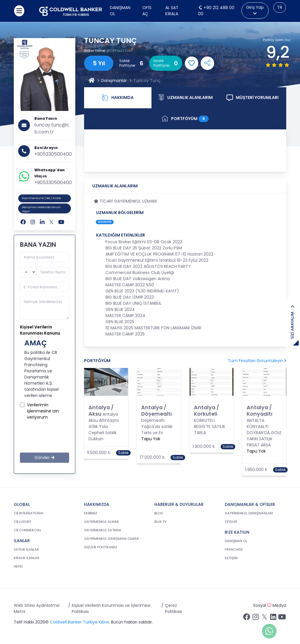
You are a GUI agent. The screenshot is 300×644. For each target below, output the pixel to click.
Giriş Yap (255, 10)
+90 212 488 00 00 (216, 11)
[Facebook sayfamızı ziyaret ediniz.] (247, 618)
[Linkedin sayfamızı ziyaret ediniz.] (273, 618)
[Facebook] (23, 222)
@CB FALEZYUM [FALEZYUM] (119, 51)
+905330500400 (53, 154)
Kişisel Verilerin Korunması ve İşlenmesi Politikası (111, 608)
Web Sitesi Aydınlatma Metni (37, 608)
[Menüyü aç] (19, 11)
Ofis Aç (147, 11)
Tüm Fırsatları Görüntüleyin (257, 361)
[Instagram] (33, 222)
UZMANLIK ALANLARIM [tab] (185, 98)
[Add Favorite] (192, 63)
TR (280, 7)
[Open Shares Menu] (207, 63)
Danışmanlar (114, 80)
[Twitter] (51, 222)
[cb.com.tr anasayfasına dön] (71, 11)
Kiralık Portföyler (162, 63)
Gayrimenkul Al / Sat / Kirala (41, 198)
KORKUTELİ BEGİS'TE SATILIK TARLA (210, 427)
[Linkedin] (42, 222)
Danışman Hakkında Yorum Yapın (41, 209)
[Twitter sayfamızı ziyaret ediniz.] (264, 618)
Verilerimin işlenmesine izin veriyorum (43, 411)
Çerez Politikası (173, 608)
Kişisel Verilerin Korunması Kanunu (40, 330)
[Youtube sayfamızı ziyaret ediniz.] (282, 618)
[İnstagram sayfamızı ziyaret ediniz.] (255, 618)
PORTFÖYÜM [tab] (185, 119)
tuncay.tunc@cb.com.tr (52, 128)
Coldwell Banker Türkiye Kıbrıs (79, 622)
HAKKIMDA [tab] (118, 98)
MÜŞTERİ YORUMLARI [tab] (253, 98)
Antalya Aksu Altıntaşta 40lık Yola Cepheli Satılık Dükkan (104, 427)
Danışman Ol (120, 11)
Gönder (45, 458)
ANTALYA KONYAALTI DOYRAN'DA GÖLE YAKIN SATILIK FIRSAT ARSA (264, 433)
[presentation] (60, 436)
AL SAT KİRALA (172, 11)
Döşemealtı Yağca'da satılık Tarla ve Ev (157, 427)
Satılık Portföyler (127, 63)
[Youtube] (61, 222)
